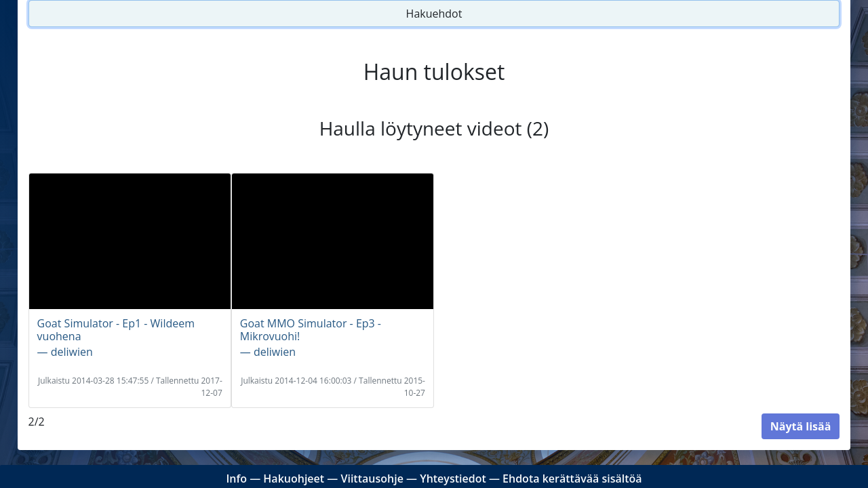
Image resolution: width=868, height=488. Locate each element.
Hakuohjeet (294, 479)
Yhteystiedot (453, 479)
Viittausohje (372, 479)
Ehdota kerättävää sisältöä (572, 479)
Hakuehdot (434, 14)
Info (236, 479)
